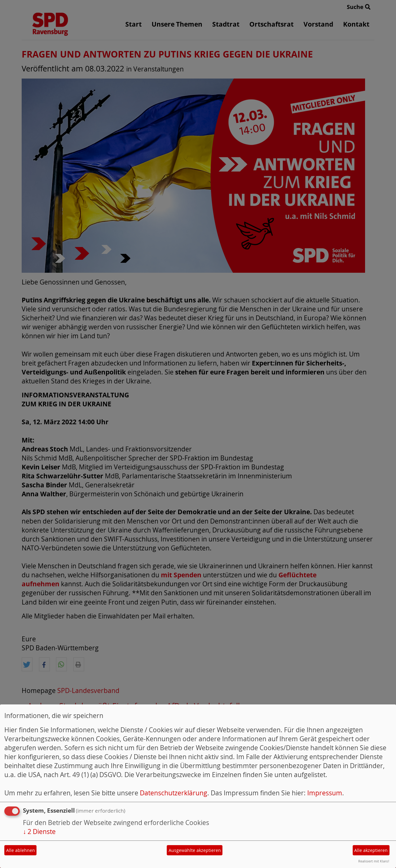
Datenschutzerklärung (174, 793)
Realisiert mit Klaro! (374, 861)
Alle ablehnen (21, 850)
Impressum (325, 793)
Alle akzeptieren (371, 850)
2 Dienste (39, 832)
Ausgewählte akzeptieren (195, 850)
